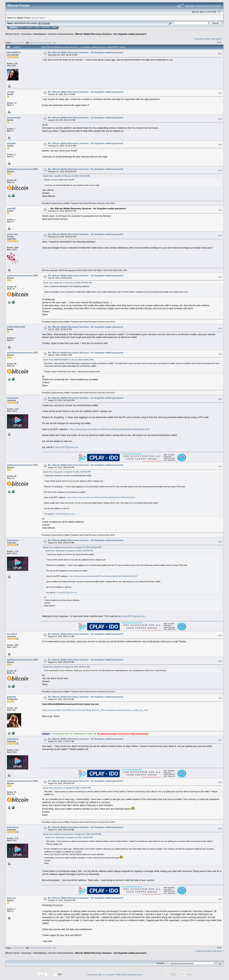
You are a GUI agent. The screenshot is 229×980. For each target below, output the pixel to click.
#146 (220, 210)
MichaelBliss (14, 52)
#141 (220, 54)
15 (46, 43)
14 (44, 43)
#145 (220, 170)
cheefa (11, 92)
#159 (220, 829)
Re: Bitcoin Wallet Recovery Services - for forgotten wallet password (85, 52)
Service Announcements (61, 34)
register (42, 18)
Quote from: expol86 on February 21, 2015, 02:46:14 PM (66, 176)
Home (13, 28)
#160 (220, 899)
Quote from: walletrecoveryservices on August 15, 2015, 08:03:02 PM (72, 547)
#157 (220, 740)
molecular (12, 234)
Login (37, 28)
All (54, 43)
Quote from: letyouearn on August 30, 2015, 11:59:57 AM (67, 788)
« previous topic (202, 39)
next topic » (217, 39)
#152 (220, 466)
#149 (220, 328)
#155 (220, 661)
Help (21, 28)
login (33, 18)
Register (46, 28)
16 (49, 43)
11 (35, 43)
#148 (220, 277)
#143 (220, 119)
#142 (220, 93)
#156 (220, 698)
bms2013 (12, 634)
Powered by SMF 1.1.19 (98, 975)
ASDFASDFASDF (16, 327)
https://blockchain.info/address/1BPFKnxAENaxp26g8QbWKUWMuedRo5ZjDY (110, 429)
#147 (220, 236)
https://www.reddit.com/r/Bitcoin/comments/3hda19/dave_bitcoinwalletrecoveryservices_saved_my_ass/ (95, 710)
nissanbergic (14, 118)
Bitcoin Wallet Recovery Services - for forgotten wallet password (111, 34)
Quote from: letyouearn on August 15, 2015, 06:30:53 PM (67, 472)
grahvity (11, 697)
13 (41, 43)
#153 (220, 542)
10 (32, 43)
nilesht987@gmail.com (67, 447)
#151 (220, 399)
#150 (220, 354)
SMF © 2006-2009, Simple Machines (126, 975)
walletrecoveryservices (20, 169)
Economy (27, 34)
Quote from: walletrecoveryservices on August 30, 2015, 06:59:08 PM (72, 834)
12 (38, 43)
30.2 (40, 23)
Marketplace (40, 34)
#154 (220, 635)
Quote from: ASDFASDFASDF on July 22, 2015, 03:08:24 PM (68, 360)
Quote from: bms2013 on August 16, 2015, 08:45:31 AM (66, 667)
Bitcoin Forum (12, 34)
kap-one (11, 898)
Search (29, 28)
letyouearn (13, 398)
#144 (220, 145)
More (54, 28)
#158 (220, 782)
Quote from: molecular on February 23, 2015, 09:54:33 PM (67, 283)
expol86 (11, 143)
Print (219, 42)
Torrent (46, 23)
